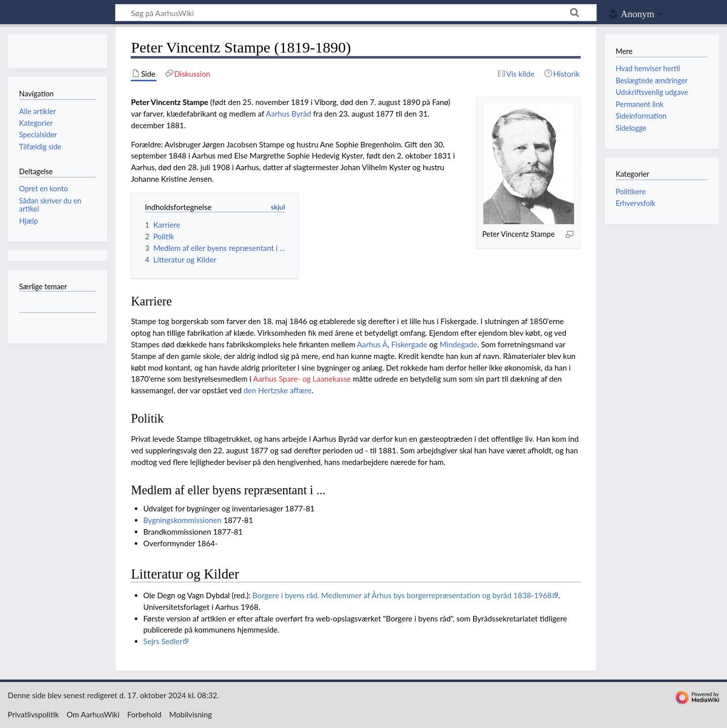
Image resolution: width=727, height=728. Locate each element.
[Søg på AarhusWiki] (356, 13)
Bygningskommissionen (183, 520)
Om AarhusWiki (93, 714)
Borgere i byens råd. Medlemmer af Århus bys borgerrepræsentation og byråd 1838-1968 (402, 595)
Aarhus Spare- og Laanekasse (302, 379)
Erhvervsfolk (635, 203)
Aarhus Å (372, 344)
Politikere (630, 192)
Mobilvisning (191, 714)
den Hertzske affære (277, 390)
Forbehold (144, 714)
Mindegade (459, 344)
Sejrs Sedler (163, 641)
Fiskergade (409, 344)
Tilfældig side (40, 147)
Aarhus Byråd (289, 114)
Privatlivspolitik (33, 714)
